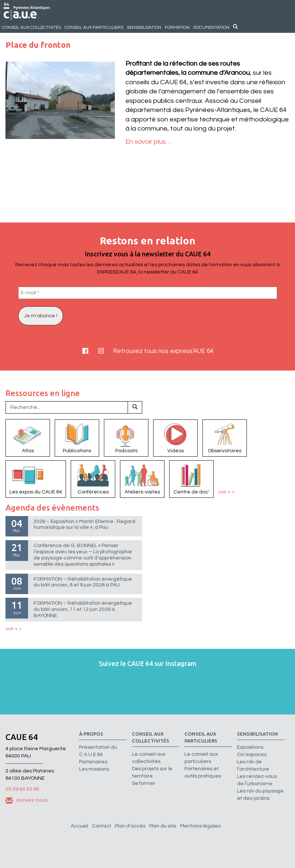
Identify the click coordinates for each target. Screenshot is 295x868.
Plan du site (163, 826)
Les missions (94, 769)
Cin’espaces (252, 755)
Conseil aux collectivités (31, 27)
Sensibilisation (144, 27)
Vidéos (175, 438)
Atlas (28, 437)
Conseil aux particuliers (94, 27)
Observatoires (225, 438)
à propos (91, 734)
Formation (177, 27)
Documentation (211, 27)
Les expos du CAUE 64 (36, 478)
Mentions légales (200, 826)
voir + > (226, 492)
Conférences (93, 478)
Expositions (250, 747)
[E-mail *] (148, 293)
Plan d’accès (130, 826)
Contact (102, 826)
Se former (144, 783)
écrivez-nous (26, 800)
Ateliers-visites (142, 478)
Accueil (79, 826)
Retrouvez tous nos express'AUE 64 (163, 351)
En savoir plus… (148, 142)
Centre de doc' (191, 478)
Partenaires (93, 762)
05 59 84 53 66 (22, 789)
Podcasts (126, 437)
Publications (77, 438)
